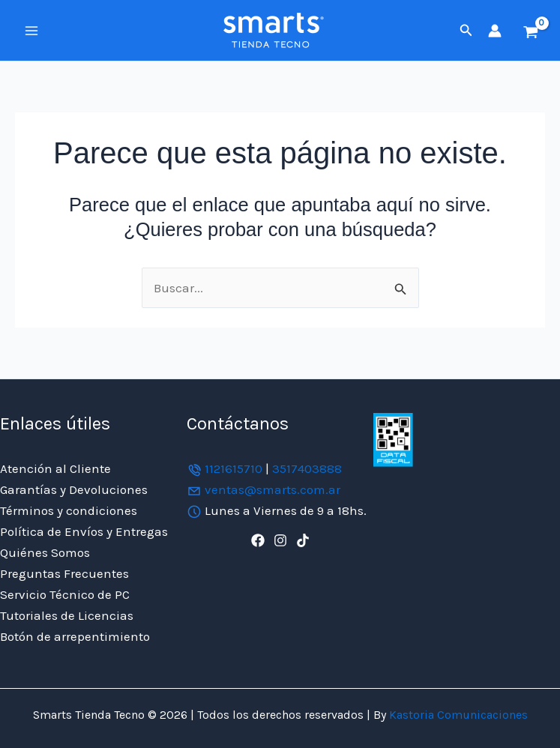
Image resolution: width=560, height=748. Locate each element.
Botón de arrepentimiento (75, 636)
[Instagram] (280, 540)
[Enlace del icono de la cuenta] (495, 31)
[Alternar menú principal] (31, 31)
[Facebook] (258, 540)
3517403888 (307, 468)
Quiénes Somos (45, 552)
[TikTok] (303, 540)
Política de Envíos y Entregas (84, 531)
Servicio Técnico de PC (65, 594)
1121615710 (234, 468)
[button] (466, 31)
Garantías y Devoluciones (74, 489)
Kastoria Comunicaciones (457, 715)
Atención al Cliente (55, 468)
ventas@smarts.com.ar (273, 489)
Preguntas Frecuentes (64, 573)
